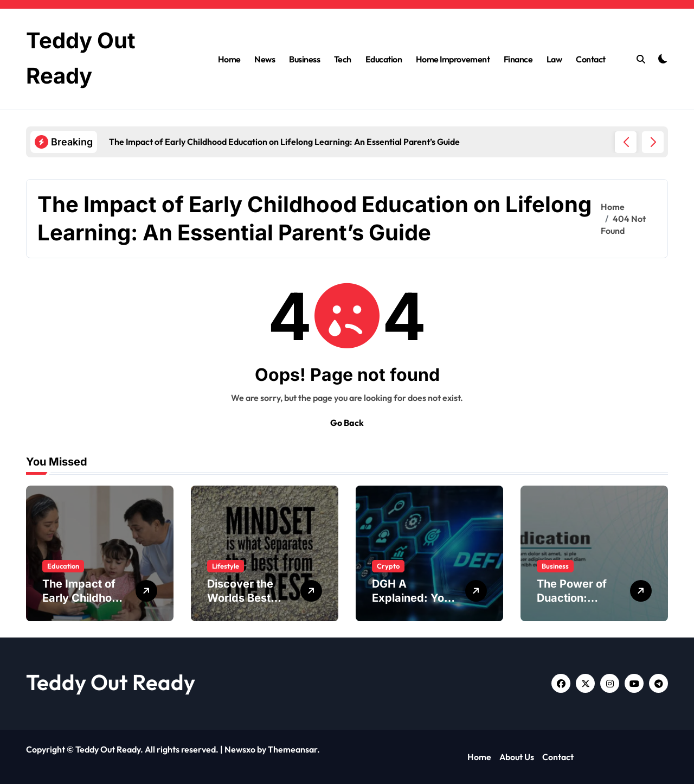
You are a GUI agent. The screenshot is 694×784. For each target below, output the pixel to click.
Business (304, 59)
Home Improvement (453, 59)
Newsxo (240, 749)
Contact (591, 59)
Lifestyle (226, 566)
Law (554, 59)
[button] (653, 142)
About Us (517, 757)
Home (229, 59)
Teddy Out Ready (111, 682)
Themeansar (293, 749)
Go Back (347, 423)
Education (384, 59)
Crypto (388, 566)
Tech (343, 59)
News (265, 59)
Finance (518, 59)
